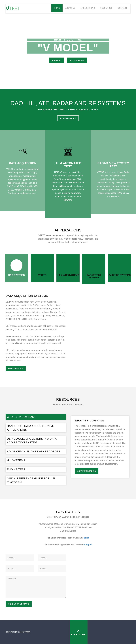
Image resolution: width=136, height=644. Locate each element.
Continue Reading (87, 471)
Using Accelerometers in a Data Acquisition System (32, 441)
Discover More (68, 118)
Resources (106, 8)
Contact (122, 8)
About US (56, 60)
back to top (79, 632)
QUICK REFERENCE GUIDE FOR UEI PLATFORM (31, 480)
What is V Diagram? (21, 417)
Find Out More (16, 368)
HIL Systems (16, 460)
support (88, 545)
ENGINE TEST (16, 469)
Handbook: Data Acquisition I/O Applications (31, 428)
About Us (70, 8)
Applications (88, 8)
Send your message (19, 604)
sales (87, 538)
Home (57, 8)
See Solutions (77, 60)
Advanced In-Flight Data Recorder (34, 451)
